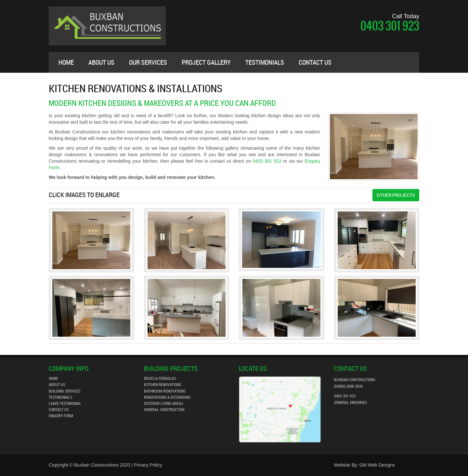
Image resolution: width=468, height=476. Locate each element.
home (53, 378)
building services (65, 391)
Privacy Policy (148, 465)
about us (101, 62)
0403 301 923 (390, 26)
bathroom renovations (165, 391)
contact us (315, 62)
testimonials (265, 62)
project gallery (206, 62)
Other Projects (396, 195)
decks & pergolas (160, 378)
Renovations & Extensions (167, 397)
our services (148, 62)
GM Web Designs (377, 465)
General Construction (164, 409)
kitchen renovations (162, 384)
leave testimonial (65, 403)
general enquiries (351, 402)
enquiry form (61, 416)
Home (66, 62)
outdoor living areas (163, 403)
